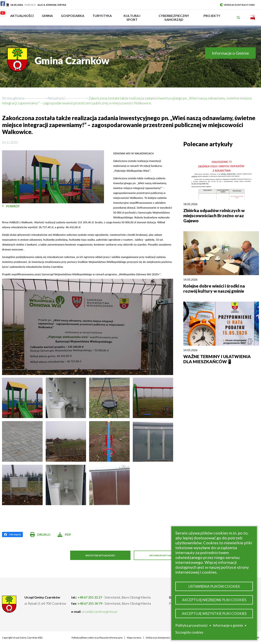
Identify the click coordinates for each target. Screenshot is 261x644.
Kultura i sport (132, 18)
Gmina (49, 18)
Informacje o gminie (228, 625)
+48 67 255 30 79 (90, 603)
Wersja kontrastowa (237, 5)
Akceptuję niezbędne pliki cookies (214, 599)
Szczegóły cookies (189, 632)
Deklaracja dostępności (158, 637)
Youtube (0, 11)
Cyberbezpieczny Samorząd (174, 18)
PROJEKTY (212, 18)
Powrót (13, 206)
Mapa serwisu (134, 637)
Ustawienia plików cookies (214, 585)
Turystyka (102, 18)
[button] (53, 177)
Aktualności (22, 16)
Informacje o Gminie (230, 53)
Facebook (0, 1)
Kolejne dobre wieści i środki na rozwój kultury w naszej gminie (214, 288)
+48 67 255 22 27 (90, 597)
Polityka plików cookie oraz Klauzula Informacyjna (97, 637)
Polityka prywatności (191, 625)
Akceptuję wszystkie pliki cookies (214, 613)
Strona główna (13, 98)
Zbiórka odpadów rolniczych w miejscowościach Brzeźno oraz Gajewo (214, 215)
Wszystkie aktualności (98, 555)
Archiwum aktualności (167, 555)
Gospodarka (73, 18)
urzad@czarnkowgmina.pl (100, 611)
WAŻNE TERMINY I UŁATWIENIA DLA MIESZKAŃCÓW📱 (217, 359)
